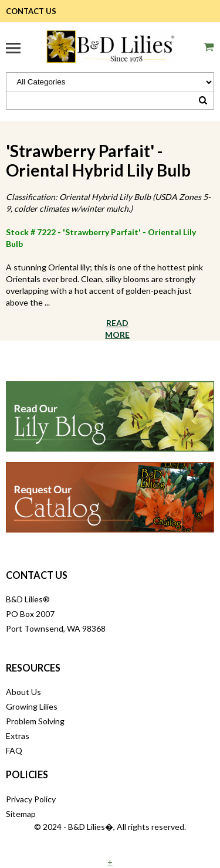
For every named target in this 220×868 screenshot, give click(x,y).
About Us (23, 692)
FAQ (14, 750)
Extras (18, 736)
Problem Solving (35, 721)
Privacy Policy (31, 799)
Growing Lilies (32, 706)
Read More (117, 329)
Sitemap (21, 814)
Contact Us (31, 11)
